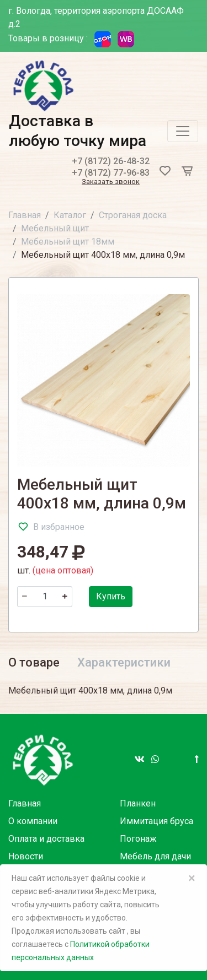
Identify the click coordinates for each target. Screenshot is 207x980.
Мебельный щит (55, 228)
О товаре (34, 662)
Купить (111, 596)
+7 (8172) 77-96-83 (111, 173)
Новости (26, 856)
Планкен (138, 803)
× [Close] (192, 878)
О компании (33, 821)
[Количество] (45, 597)
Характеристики (124, 662)
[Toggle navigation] (183, 131)
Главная (25, 215)
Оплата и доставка (46, 839)
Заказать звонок (111, 182)
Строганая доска (133, 215)
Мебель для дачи (155, 856)
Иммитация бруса (156, 821)
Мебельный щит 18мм (68, 242)
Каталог (70, 215)
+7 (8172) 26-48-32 (111, 161)
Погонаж (138, 839)
